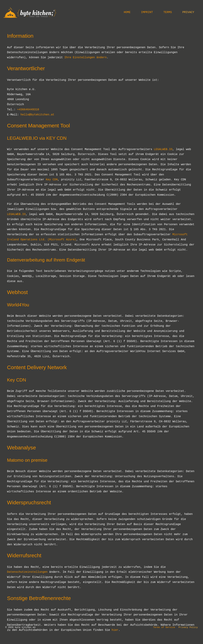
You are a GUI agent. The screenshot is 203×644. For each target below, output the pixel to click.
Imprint (147, 12)
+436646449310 (28, 110)
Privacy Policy (188, 627)
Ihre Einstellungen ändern (85, 58)
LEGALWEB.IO (163, 149)
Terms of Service (164, 627)
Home (127, 12)
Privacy (188, 12)
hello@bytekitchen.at (37, 115)
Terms (168, 12)
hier (115, 630)
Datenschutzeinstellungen (27, 572)
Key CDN (52, 180)
